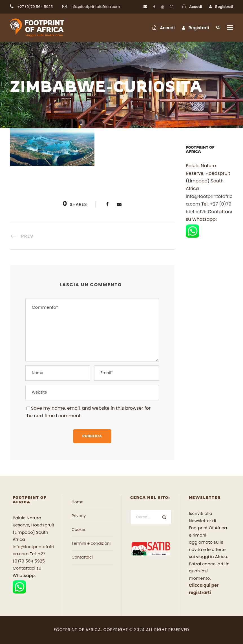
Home (78, 502)
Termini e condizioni (91, 543)
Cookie (78, 530)
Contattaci (82, 557)
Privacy (79, 516)
